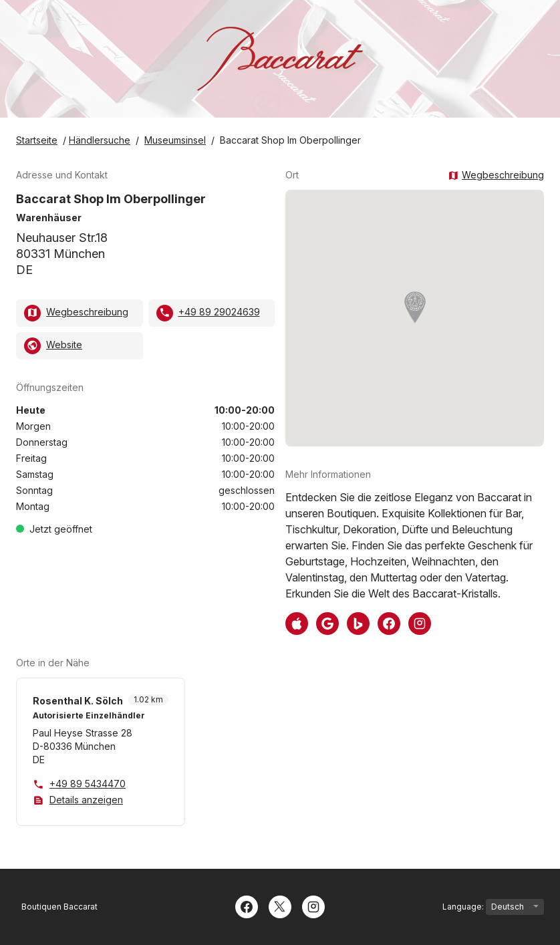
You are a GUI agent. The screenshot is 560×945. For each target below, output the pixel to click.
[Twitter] (280, 906)
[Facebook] (247, 906)
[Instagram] (313, 906)
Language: (493, 907)
